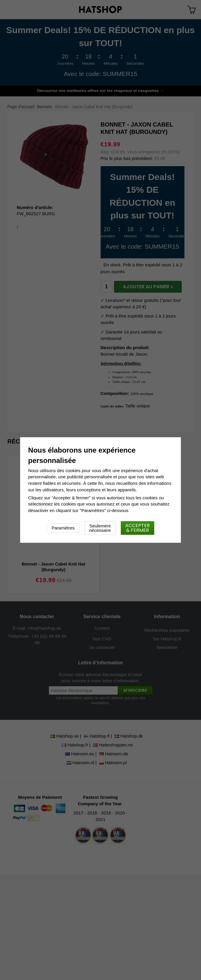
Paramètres (63, 528)
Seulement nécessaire (100, 528)
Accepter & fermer (138, 528)
